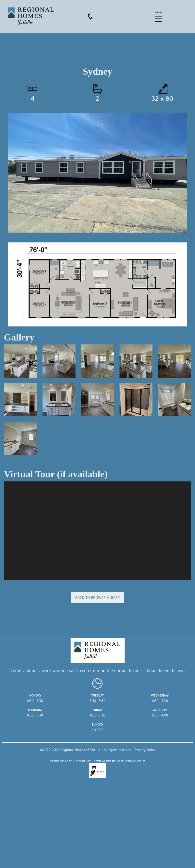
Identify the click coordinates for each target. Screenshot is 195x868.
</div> (97, 531)
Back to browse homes (97, 597)
